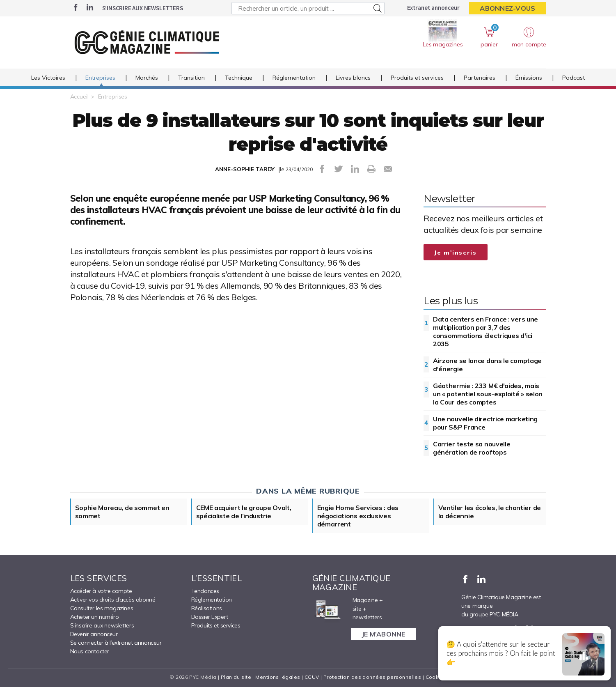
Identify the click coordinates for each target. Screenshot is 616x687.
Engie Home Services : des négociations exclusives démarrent (358, 516)
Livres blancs (353, 78)
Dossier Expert (210, 617)
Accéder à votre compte (101, 591)
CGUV (312, 677)
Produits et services (417, 78)
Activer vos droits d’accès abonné (113, 600)
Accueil (79, 97)
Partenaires (480, 78)
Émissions (529, 78)
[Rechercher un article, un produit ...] (308, 8)
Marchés (147, 78)
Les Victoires (48, 78)
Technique (239, 78)
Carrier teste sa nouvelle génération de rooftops (472, 448)
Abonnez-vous (507, 8)
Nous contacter (90, 651)
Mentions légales (278, 677)
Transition (191, 78)
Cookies (436, 677)
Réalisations (207, 608)
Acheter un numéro (95, 617)
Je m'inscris (456, 253)
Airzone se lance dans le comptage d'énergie (487, 365)
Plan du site (236, 677)
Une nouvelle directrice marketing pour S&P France (485, 423)
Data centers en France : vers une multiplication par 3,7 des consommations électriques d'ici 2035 (485, 331)
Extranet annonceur (433, 8)
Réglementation (294, 78)
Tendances (205, 591)
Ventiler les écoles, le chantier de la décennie (490, 512)
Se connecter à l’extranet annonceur (116, 643)
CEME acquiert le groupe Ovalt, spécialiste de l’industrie (244, 512)
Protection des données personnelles (372, 677)
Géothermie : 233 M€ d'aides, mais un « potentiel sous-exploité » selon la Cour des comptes (488, 394)
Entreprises (100, 78)
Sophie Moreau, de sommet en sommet (122, 512)
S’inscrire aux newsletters (143, 8)
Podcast (574, 78)
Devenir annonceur (94, 634)
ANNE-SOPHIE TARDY (245, 169)
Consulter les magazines (102, 608)
